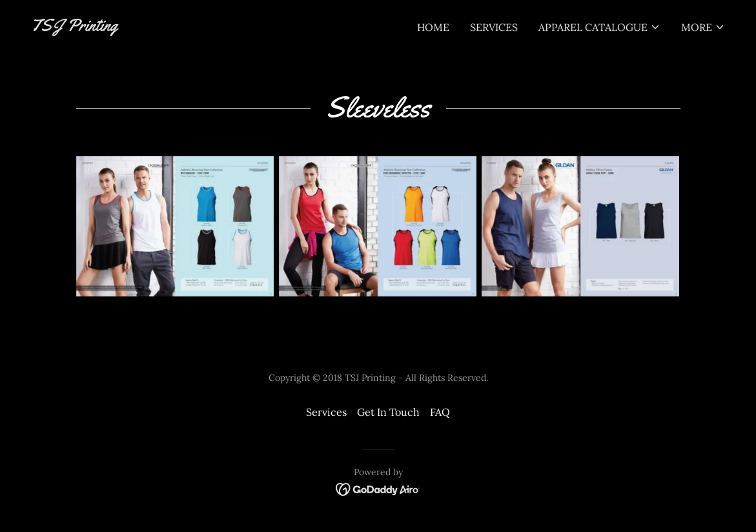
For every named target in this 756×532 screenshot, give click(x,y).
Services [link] (494, 27)
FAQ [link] (440, 412)
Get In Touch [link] (388, 412)
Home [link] (433, 27)
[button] (599, 27)
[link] (74, 27)
